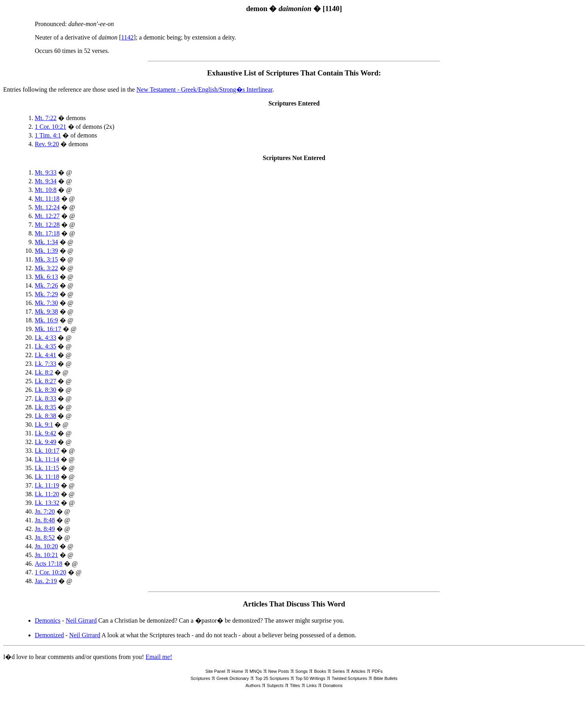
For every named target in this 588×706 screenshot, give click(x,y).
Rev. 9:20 (47, 144)
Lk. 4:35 (45, 346)
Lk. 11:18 (47, 477)
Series (338, 671)
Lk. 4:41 (45, 355)
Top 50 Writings (311, 678)
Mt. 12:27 (47, 216)
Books (320, 671)
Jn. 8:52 (45, 538)
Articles (358, 671)
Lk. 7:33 (45, 364)
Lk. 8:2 (44, 372)
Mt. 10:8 (46, 190)
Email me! (159, 657)
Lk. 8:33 (45, 398)
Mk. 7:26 (46, 285)
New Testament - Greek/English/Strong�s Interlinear (204, 89)
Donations (333, 685)
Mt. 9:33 (46, 172)
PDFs (377, 671)
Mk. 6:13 (46, 277)
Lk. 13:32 (47, 503)
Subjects (275, 685)
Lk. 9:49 (45, 442)
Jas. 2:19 (46, 581)
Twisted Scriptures (349, 678)
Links (311, 685)
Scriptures (200, 678)
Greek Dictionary (233, 678)
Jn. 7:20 (45, 511)
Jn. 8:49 (45, 529)
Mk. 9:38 (46, 312)
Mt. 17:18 (47, 233)
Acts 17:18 (49, 564)
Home (237, 671)
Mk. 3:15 (46, 259)
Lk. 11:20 (47, 494)
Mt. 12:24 (47, 207)
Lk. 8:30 (45, 390)
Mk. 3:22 (46, 268)
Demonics (48, 620)
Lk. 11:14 (47, 459)
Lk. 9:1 (44, 425)
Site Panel (215, 671)
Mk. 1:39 (46, 251)
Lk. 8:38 (45, 416)
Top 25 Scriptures (272, 678)
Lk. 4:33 (45, 338)
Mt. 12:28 (47, 225)
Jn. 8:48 (45, 520)
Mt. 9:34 (46, 181)
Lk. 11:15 (47, 468)
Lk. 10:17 (47, 451)
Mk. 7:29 (46, 294)
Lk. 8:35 (45, 407)
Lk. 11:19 (47, 485)
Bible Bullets (385, 678)
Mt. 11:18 (47, 199)
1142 (127, 37)
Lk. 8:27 (45, 381)
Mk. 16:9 (46, 320)
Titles (295, 685)
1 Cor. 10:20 (51, 572)
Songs (301, 671)
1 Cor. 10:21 (51, 127)
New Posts (279, 671)
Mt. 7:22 (46, 118)
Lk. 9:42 (45, 433)
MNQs (255, 671)
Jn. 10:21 (46, 555)
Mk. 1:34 (46, 242)
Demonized (49, 635)
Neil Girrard (81, 620)
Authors (253, 685)
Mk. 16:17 (48, 329)
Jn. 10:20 (46, 546)
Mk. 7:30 (46, 303)
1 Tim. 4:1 (48, 135)
